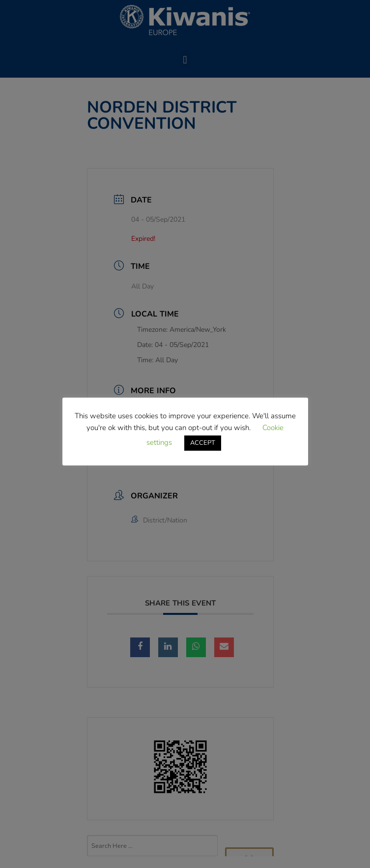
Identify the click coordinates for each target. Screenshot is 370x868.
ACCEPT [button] (203, 443)
